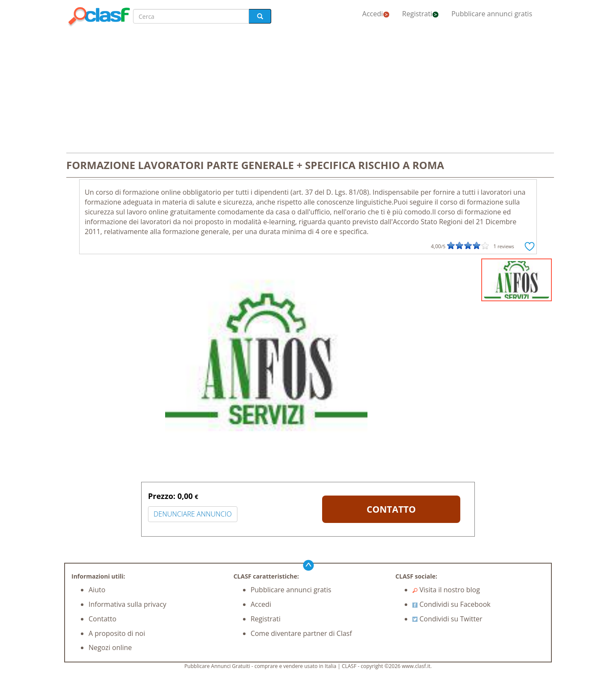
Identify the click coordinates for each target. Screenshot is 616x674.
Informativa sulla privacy (127, 604)
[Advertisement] (308, 91)
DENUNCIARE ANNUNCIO (193, 514)
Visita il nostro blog (446, 590)
